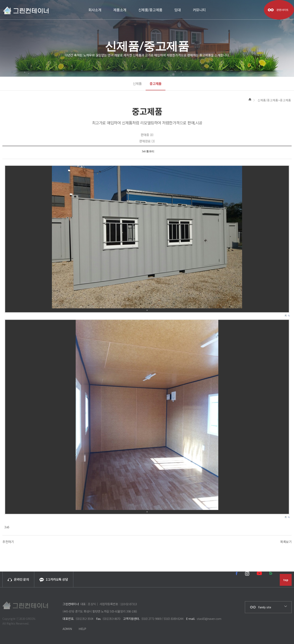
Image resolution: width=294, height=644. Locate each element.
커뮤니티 (199, 10)
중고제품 (156, 83)
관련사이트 (283, 10)
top (286, 580)
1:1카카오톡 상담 (54, 579)
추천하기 (8, 542)
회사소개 (95, 10)
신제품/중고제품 (150, 10)
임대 (178, 10)
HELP (82, 629)
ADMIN (67, 629)
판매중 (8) (147, 135)
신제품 (137, 83)
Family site (265, 607)
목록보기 (286, 542)
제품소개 (120, 10)
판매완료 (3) (147, 141)
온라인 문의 (18, 579)
